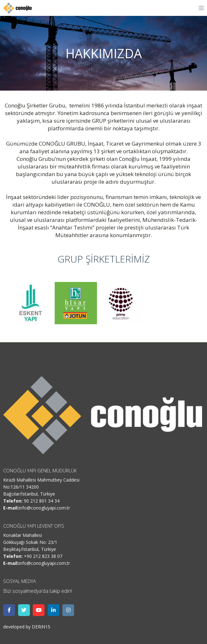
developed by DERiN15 (27, 627)
